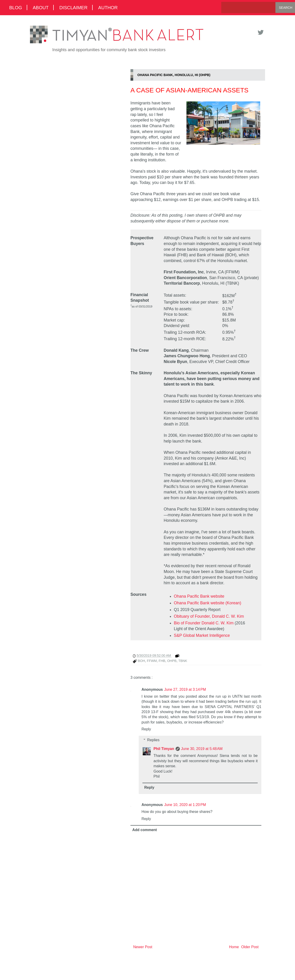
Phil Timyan (164, 749)
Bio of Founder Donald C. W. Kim (204, 623)
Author (108, 7)
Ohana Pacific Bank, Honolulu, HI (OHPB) (174, 75)
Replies (153, 740)
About (41, 7)
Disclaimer (73, 7)
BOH (141, 661)
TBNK (183, 661)
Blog (16, 7)
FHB (162, 661)
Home (234, 947)
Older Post (250, 947)
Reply (146, 729)
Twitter (260, 32)
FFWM (152, 661)
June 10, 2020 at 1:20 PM (185, 805)
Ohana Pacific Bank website (199, 596)
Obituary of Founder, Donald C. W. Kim (209, 616)
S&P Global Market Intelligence (202, 635)
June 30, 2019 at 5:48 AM (202, 749)
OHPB (172, 661)
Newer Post (143, 947)
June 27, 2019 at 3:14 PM (185, 689)
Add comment (145, 830)
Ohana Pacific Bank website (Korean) (207, 603)
